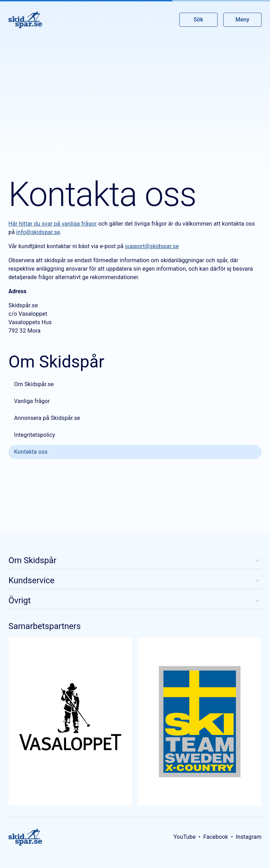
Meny (242, 20)
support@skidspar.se (152, 246)
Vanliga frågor (32, 401)
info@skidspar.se (38, 232)
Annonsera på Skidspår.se (47, 418)
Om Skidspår (135, 560)
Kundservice (135, 580)
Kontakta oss (31, 452)
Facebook (216, 837)
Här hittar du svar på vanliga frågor (53, 224)
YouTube (184, 837)
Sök (199, 20)
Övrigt (135, 600)
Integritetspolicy (35, 435)
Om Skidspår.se (34, 384)
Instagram (249, 837)
